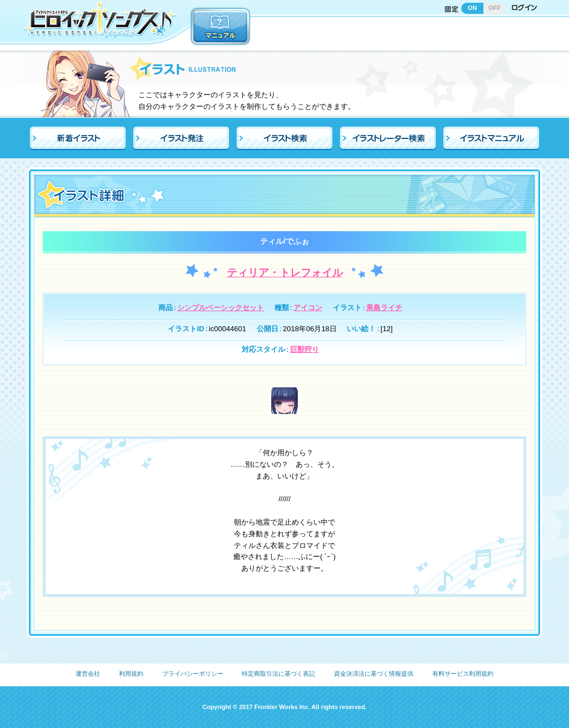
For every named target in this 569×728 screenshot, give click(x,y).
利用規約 (131, 674)
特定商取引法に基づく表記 (278, 674)
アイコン (308, 308)
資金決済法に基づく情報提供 (374, 674)
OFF (495, 8)
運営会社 (88, 674)
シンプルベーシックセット (221, 308)
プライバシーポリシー (193, 674)
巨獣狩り (305, 349)
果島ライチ (384, 308)
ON (473, 8)
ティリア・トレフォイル (285, 273)
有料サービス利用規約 (463, 674)
